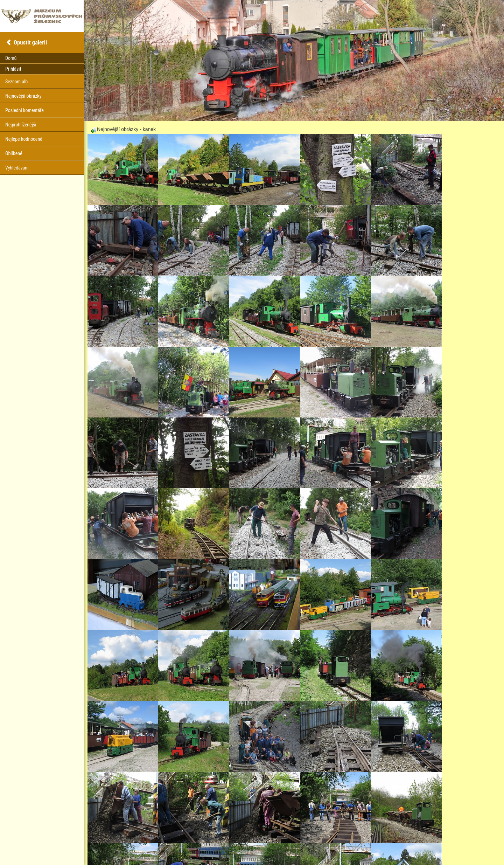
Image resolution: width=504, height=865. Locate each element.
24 (192, 837)
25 (200, 837)
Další (251, 837)
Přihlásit (13, 69)
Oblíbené (14, 153)
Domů (11, 58)
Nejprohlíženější (21, 125)
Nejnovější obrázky (23, 96)
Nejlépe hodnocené (24, 139)
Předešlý (151, 837)
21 (170, 837)
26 (207, 837)
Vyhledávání (17, 168)
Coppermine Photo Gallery (303, 849)
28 (222, 837)
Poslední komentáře (24, 110)
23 (185, 837)
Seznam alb (16, 82)
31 (243, 837)
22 (177, 837)
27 (215, 837)
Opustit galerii (30, 42)
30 (237, 837)
